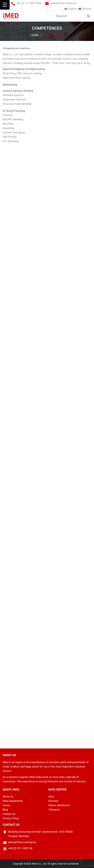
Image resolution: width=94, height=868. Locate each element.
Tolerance (54, 810)
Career (6, 805)
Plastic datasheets (59, 805)
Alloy (51, 797)
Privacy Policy (11, 818)
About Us (8, 797)
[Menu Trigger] (5, 5)
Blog (5, 810)
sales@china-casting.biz (63, 3)
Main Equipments (13, 801)
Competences (53, 35)
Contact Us (9, 814)
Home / (36, 35)
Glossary (53, 801)
